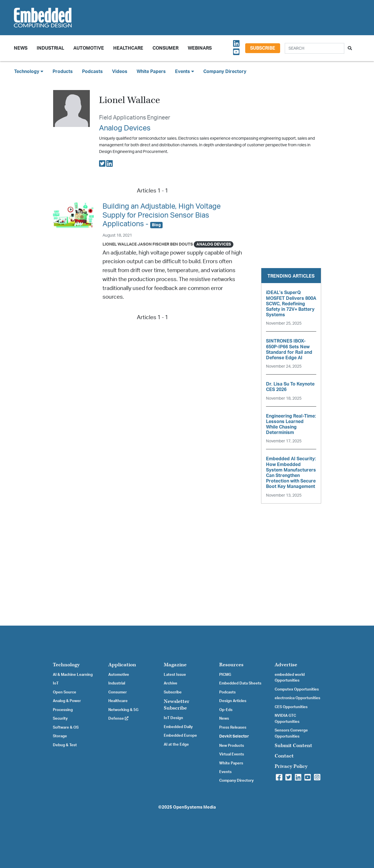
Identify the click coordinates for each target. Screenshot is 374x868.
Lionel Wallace (120, 244)
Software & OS (66, 727)
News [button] (21, 48)
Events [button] (185, 71)
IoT (56, 683)
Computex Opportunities (297, 689)
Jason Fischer (153, 244)
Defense (118, 719)
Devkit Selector (234, 736)
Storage (60, 736)
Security (60, 719)
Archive (171, 683)
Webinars (200, 48)
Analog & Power (67, 701)
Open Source (65, 692)
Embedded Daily (178, 727)
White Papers (151, 72)
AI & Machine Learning (73, 675)
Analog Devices (125, 128)
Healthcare (128, 48)
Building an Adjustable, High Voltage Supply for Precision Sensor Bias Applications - (162, 215)
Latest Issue (175, 675)
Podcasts (92, 72)
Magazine (175, 665)
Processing (63, 710)
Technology (66, 665)
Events (225, 772)
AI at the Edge (176, 744)
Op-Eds (226, 710)
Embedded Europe (180, 736)
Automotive (89, 48)
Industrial (50, 48)
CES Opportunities (291, 707)
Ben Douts (182, 244)
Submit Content (293, 746)
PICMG (225, 675)
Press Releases (233, 727)
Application (122, 665)
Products (63, 72)
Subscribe (263, 48)
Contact (284, 756)
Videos (120, 72)
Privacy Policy (291, 766)
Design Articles (233, 701)
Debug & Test (65, 745)
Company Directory (225, 72)
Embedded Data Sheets (240, 683)
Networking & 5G (123, 710)
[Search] (315, 48)
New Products (232, 746)
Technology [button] (29, 71)
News (224, 719)
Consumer (165, 48)
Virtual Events (232, 754)
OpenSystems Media (194, 807)
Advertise (286, 665)
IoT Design (173, 718)
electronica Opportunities (297, 698)
